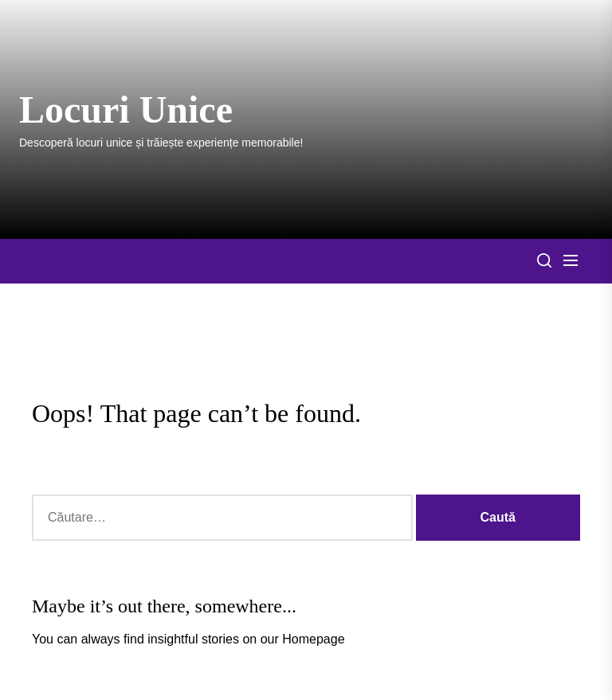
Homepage (313, 639)
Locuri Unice (126, 109)
